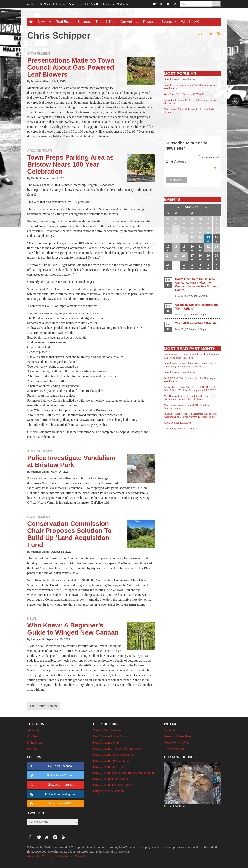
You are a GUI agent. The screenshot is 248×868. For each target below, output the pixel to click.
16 (216, 237)
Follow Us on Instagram (52, 794)
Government (39, 54)
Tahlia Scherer (40, 178)
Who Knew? (190, 22)
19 (184, 246)
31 (168, 265)
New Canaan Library (106, 743)
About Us (32, 4)
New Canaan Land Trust (109, 767)
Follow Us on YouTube (52, 785)
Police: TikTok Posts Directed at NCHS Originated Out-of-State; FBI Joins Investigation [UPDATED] (191, 389)
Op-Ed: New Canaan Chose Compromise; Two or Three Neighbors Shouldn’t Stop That (190, 365)
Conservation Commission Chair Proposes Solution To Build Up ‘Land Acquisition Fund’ (69, 534)
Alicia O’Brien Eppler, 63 (178, 423)
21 (200, 246)
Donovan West (40, 81)
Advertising (108, 4)
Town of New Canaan (107, 730)
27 (176, 219)
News (46, 22)
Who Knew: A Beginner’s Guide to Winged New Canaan (73, 629)
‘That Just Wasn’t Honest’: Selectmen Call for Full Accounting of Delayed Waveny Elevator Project (191, 415)
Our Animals (130, 22)
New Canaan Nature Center (111, 779)
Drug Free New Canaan (108, 791)
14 (200, 237)
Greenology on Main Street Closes (182, 428)
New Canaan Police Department (114, 755)
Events (170, 22)
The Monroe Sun (175, 749)
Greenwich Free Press (178, 736)
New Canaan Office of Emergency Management (124, 773)
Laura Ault (38, 639)
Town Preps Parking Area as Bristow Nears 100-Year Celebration (70, 164)
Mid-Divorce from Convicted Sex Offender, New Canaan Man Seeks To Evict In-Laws (190, 398)
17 (168, 246)
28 (184, 219)
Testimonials (123, 4)
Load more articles (44, 706)
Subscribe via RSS (50, 804)
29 (192, 219)
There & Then (106, 22)
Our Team (45, 4)
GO (216, 4)
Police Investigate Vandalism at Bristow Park (71, 461)
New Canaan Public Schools (111, 736)
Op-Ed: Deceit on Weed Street (180, 79)
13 (192, 237)
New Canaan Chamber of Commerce (117, 749)
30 (200, 219)
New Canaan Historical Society (113, 785)
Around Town (40, 151)
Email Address (191, 162)
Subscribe (209, 34)
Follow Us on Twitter (51, 775)
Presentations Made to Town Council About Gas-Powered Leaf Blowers (71, 67)
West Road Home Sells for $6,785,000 (184, 94)
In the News (59, 4)
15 (208, 237)
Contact (72, 4)
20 (192, 246)
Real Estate (65, 22)
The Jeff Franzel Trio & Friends (196, 323)
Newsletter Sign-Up (89, 4)
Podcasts (150, 22)
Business (85, 22)
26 (168, 219)
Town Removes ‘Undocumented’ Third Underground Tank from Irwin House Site (192, 356)
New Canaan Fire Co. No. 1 (111, 761)
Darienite (170, 730)
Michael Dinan (40, 472)
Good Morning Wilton (178, 743)
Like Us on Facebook (51, 766)
